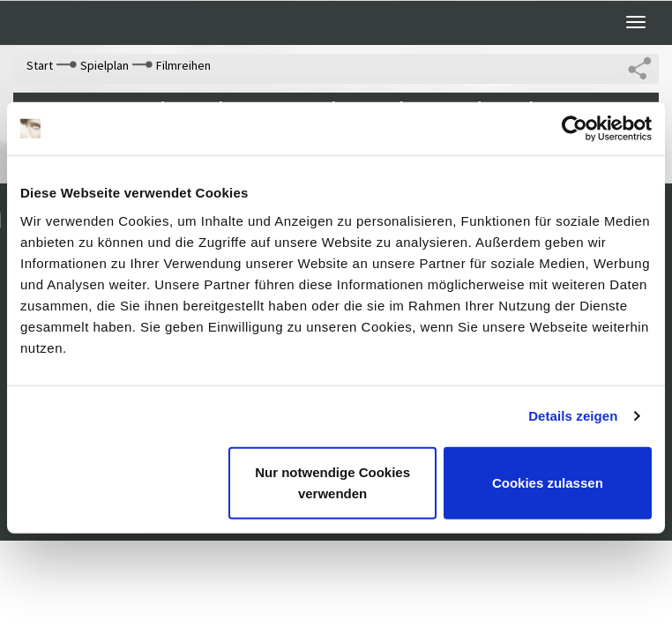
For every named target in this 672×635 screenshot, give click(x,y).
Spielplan (105, 65)
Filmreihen (183, 65)
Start (40, 65)
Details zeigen (573, 416)
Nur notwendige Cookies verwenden (332, 482)
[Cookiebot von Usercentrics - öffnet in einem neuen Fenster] (575, 129)
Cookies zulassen (548, 482)
